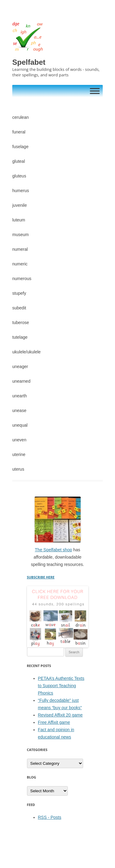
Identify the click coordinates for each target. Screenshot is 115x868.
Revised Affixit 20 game (60, 715)
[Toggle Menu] (95, 91)
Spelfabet (29, 62)
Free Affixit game (54, 722)
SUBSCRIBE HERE (41, 577)
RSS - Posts (50, 817)
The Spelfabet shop (54, 550)
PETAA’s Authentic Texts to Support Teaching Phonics (61, 686)
